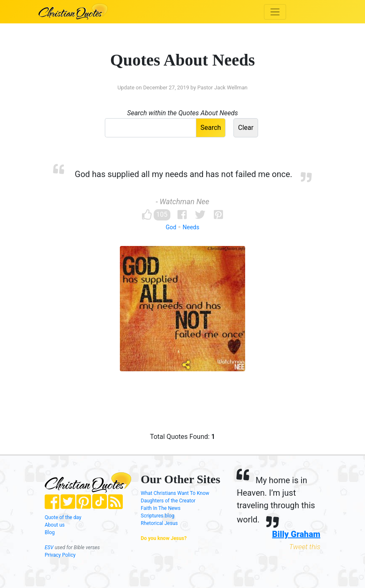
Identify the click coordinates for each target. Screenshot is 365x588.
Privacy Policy (60, 555)
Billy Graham (296, 534)
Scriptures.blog (158, 516)
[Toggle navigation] (275, 12)
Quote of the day (63, 517)
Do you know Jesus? (164, 538)
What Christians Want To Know (175, 493)
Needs (191, 227)
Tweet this (305, 547)
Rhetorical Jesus (159, 523)
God (171, 227)
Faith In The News (161, 508)
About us (55, 525)
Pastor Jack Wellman (222, 87)
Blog (50, 532)
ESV (49, 547)
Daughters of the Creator (168, 501)
